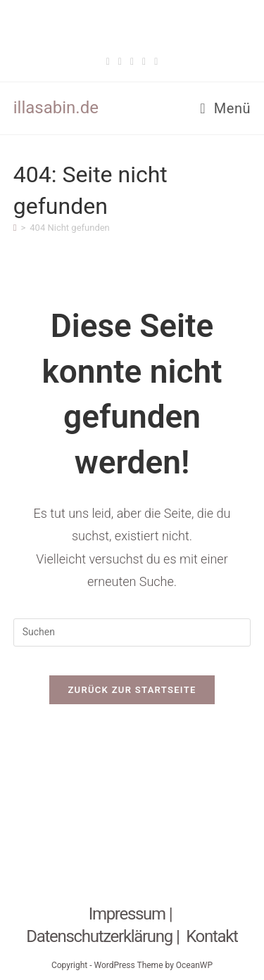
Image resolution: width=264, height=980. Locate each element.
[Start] (15, 228)
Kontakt (212, 936)
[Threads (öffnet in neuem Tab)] (120, 62)
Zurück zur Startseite (132, 690)
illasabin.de (56, 108)
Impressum (127, 914)
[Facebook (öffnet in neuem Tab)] (108, 62)
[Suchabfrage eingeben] (132, 632)
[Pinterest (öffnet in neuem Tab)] (132, 62)
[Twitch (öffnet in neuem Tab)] (156, 62)
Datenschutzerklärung (99, 936)
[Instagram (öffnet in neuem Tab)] (144, 62)
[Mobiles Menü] (225, 108)
